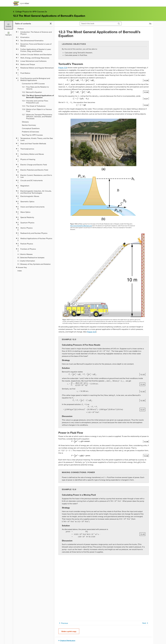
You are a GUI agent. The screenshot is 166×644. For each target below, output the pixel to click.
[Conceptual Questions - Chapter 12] (37, 128)
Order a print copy (69, 631)
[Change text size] (150, 24)
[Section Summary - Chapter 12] (37, 125)
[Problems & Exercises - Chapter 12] (37, 132)
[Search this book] (98, 24)
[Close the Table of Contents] (9, 25)
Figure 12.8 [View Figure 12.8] (63, 67)
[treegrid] (33, 150)
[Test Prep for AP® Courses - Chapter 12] (37, 135)
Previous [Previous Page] (63, 623)
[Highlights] (9, 34)
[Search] (119, 24)
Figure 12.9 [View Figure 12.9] (91, 332)
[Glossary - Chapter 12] (37, 122)
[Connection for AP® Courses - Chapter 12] (37, 84)
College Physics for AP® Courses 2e (30, 12)
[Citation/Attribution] (104, 641)
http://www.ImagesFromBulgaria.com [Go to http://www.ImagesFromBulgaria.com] (81, 226)
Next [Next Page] (146, 623)
